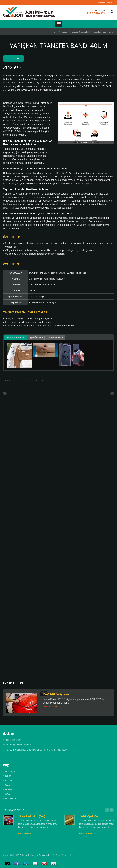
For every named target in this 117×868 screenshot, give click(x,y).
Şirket (8, 776)
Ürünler (9, 780)
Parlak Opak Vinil (89, 816)
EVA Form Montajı (41, 381)
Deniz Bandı (26, 381)
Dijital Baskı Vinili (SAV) (32, 816)
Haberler (10, 790)
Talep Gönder (13, 58)
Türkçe (109, 2)
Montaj (15, 381)
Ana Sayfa (10, 771)
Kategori (65, 32)
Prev (107, 810)
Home (55, 32)
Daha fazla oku (50, 706)
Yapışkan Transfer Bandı (104, 32)
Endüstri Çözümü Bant (81, 32)
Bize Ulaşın (11, 799)
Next (112, 810)
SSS (8, 794)
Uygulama (10, 785)
